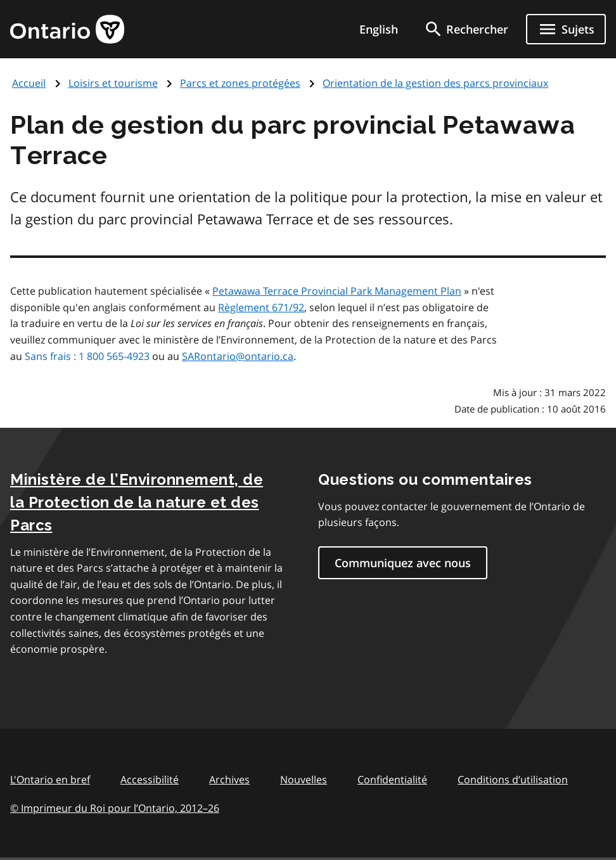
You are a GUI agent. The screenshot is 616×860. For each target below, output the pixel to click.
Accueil (29, 83)
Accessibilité (150, 780)
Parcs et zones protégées (240, 83)
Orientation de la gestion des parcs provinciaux (435, 83)
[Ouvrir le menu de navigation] (566, 29)
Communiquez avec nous (403, 563)
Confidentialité (392, 780)
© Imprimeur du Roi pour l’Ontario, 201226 (115, 808)
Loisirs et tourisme (113, 83)
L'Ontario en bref (50, 780)
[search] (466, 29)
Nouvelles (304, 780)
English (379, 29)
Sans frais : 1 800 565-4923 (87, 356)
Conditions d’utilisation (513, 780)
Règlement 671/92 (261, 307)
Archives (229, 780)
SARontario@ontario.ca (238, 356)
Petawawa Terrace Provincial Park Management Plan (337, 291)
